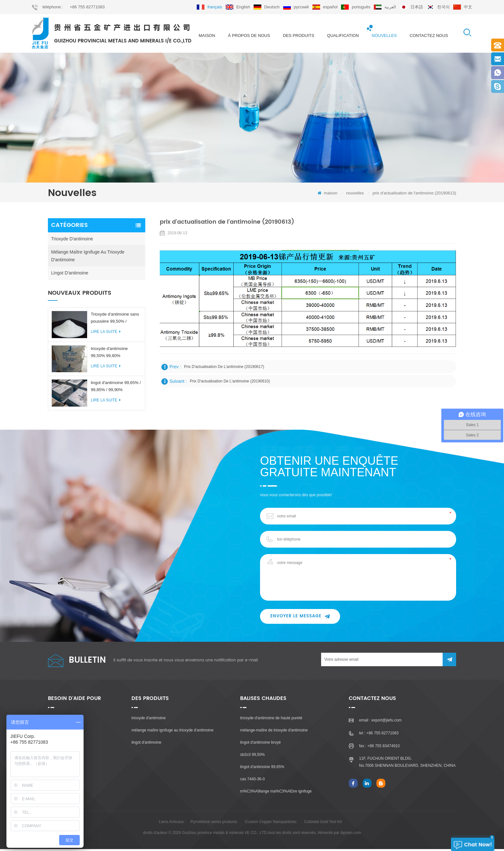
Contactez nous (429, 36)
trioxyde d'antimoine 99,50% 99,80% (109, 354)
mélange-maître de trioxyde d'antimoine (274, 732)
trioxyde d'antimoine (72, 241)
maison (207, 36)
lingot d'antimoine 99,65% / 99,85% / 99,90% (116, 388)
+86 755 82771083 (87, 7)
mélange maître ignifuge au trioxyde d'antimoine (88, 258)
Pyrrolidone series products (214, 824)
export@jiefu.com (387, 722)
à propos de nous (249, 36)
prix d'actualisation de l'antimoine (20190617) (225, 369)
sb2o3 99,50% (252, 757)
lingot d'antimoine (70, 275)
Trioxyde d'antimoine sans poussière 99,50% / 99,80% (115, 320)
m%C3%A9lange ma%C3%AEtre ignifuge (276, 793)
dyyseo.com (351, 835)
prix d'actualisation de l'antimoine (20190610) (230, 383)
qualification (343, 36)
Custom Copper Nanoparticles (271, 824)
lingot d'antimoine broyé (260, 744)
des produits (299, 36)
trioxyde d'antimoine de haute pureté (271, 720)
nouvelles (384, 36)
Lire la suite (106, 334)
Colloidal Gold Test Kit (323, 824)
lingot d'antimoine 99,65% (262, 769)
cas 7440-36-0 (252, 781)
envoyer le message (300, 618)
